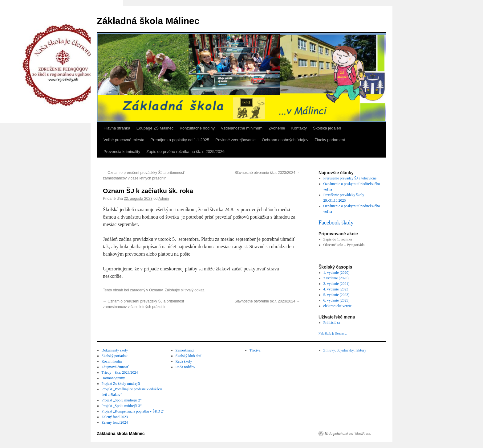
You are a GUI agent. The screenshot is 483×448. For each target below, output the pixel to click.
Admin (164, 199)
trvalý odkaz (194, 290)
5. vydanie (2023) (337, 295)
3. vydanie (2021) (337, 284)
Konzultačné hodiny (197, 128)
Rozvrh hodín (112, 361)
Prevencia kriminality (122, 152)
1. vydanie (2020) (337, 273)
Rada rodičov (185, 367)
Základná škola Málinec (148, 21)
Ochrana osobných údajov (285, 140)
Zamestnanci (185, 350)
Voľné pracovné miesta (124, 140)
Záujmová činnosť (115, 367)
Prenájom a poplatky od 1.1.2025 (180, 140)
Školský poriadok (115, 356)
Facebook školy (336, 223)
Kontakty (299, 128)
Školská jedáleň (327, 128)
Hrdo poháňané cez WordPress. (348, 434)
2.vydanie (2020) (336, 278)
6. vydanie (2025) (337, 300)
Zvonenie (277, 128)
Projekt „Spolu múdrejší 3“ (122, 406)
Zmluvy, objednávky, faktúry (345, 350)
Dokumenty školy (115, 350)
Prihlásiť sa (332, 323)
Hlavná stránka (117, 128)
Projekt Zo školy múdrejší (121, 384)
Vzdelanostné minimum (242, 128)
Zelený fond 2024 (115, 422)
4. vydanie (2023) (337, 289)
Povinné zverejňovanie (235, 140)
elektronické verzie (338, 306)
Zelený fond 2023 (115, 417)
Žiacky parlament (330, 140)
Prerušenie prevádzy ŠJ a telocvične (350, 178)
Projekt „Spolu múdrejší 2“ (122, 400)
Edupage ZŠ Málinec (155, 128)
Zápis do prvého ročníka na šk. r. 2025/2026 (185, 152)
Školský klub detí (189, 356)
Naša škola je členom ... (333, 333)
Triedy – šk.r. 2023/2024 (120, 372)
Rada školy (184, 361)
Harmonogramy (113, 378)
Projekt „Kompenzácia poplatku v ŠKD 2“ (133, 411)
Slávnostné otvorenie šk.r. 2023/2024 (267, 173)
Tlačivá (255, 350)
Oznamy (156, 290)
